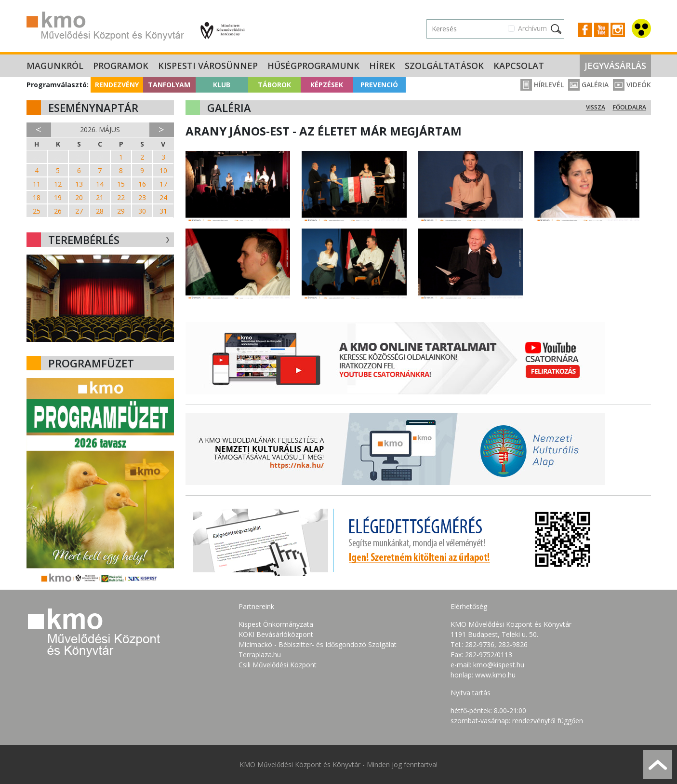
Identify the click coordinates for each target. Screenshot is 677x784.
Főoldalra (630, 107)
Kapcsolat (519, 66)
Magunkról (55, 66)
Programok (121, 66)
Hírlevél (542, 85)
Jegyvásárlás (615, 66)
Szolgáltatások (444, 66)
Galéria (588, 85)
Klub (222, 85)
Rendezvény (117, 85)
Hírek (382, 66)
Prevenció (379, 85)
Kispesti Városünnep (208, 66)
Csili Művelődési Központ (278, 665)
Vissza (596, 107)
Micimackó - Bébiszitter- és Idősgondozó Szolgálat (318, 644)
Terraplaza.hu (260, 655)
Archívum (532, 28)
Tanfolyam (169, 85)
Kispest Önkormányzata (276, 624)
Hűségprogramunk (313, 66)
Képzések (327, 85)
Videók (632, 85)
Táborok (274, 85)
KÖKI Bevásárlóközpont (276, 634)
